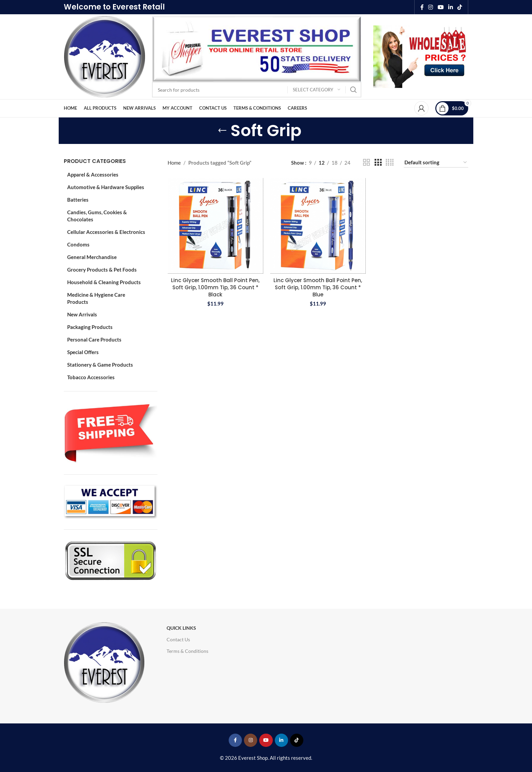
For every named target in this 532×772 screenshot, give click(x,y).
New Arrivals (82, 314)
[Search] (257, 90)
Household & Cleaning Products (104, 282)
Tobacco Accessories (91, 377)
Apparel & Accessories (93, 174)
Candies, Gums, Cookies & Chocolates (97, 216)
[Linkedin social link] (450, 7)
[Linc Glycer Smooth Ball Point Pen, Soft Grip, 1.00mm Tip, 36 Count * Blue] (318, 226)
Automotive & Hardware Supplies (106, 187)
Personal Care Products (94, 339)
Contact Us (178, 639)
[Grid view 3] (378, 162)
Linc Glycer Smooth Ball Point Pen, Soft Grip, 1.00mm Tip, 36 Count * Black (215, 287)
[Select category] (317, 90)
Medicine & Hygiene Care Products (96, 298)
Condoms (78, 244)
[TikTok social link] (460, 7)
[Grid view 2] (366, 162)
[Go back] (222, 131)
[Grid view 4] (390, 162)
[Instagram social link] (431, 7)
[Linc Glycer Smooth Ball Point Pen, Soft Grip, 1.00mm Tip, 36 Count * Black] (215, 226)
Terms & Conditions (187, 651)
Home (174, 163)
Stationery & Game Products (100, 365)
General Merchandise (92, 257)
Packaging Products (90, 327)
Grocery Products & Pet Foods (102, 270)
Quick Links (181, 628)
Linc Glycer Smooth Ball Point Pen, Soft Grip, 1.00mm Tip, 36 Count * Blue (318, 287)
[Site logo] (104, 56)
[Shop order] (436, 163)
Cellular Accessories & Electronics (106, 232)
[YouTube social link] (441, 7)
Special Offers (83, 352)
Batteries (78, 200)
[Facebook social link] (422, 7)
